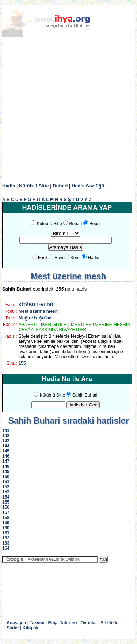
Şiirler (13, 628)
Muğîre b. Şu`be (35, 318)
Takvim (37, 623)
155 (22, 363)
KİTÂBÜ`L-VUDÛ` (37, 305)
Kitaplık (31, 628)
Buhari (60, 186)
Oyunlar (89, 623)
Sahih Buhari (85, 395)
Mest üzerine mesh (38, 311)
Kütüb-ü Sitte (34, 186)
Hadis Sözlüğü (88, 186)
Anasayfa (16, 623)
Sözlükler (111, 623)
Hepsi (95, 224)
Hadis (9, 186)
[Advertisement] (68, 110)
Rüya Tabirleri (62, 623)
